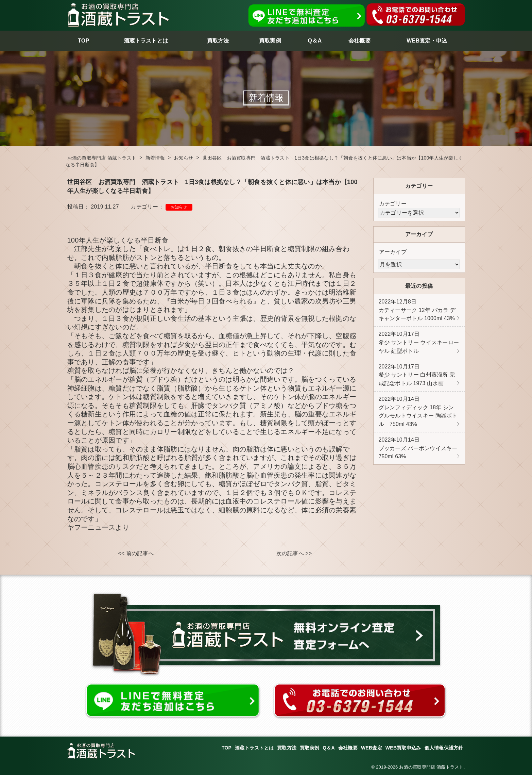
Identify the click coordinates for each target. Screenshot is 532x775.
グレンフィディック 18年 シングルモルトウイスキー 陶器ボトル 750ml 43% (418, 415)
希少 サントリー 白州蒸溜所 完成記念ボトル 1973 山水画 (417, 377)
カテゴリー (393, 204)
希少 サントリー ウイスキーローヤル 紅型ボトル (419, 344)
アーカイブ (393, 252)
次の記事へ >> (294, 554)
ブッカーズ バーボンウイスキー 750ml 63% (418, 452)
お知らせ (179, 207)
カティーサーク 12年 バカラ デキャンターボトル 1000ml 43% (417, 311)
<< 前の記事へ (136, 554)
